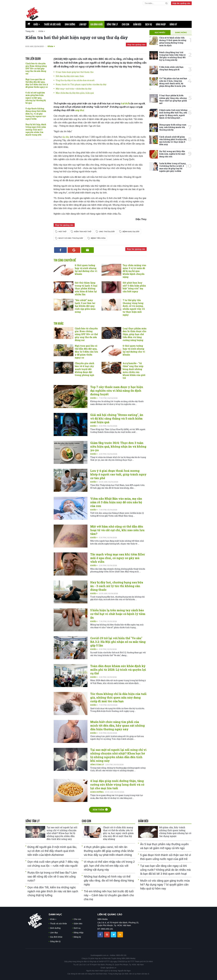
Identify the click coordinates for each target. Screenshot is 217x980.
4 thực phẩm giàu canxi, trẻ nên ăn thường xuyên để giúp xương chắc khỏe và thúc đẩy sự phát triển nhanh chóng (109, 851)
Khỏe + (51, 46)
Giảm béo (137, 24)
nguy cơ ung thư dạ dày (71, 238)
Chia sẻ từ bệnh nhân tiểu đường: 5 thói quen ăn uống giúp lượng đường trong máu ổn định (173, 42)
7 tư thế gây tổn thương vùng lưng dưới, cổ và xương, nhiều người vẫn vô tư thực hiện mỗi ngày (134, 307)
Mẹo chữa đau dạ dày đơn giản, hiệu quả (75, 93)
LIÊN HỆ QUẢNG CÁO (110, 914)
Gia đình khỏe (97, 24)
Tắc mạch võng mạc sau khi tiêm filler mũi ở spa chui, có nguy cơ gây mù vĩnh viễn (118, 558)
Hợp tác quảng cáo (181, 3)
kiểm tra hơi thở (83, 232)
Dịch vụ (149, 24)
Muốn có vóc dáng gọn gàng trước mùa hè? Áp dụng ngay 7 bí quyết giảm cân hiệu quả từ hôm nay (165, 885)
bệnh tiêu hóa (98, 238)
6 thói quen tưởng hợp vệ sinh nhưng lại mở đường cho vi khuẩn (86, 270)
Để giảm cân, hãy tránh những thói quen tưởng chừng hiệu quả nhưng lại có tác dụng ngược (175, 832)
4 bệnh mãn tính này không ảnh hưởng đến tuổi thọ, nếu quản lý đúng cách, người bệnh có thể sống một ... (173, 114)
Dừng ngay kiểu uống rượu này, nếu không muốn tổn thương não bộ (173, 127)
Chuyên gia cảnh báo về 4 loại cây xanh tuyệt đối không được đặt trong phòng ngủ (84, 369)
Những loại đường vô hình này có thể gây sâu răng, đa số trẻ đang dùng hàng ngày (109, 880)
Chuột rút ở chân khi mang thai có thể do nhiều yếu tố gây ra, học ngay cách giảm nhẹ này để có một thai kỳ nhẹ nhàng (118, 833)
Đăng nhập (161, 24)
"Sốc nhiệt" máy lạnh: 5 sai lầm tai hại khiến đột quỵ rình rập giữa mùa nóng (85, 306)
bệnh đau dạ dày (131, 232)
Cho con (126, 24)
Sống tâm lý (112, 24)
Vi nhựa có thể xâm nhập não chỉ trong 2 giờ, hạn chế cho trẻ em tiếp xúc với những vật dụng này (109, 866)
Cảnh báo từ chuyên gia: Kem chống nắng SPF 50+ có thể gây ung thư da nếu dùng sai (36, 69)
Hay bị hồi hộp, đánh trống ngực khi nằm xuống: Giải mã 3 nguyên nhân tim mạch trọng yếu (36, 130)
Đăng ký (173, 24)
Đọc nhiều (160, 32)
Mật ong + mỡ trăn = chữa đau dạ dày (74, 89)
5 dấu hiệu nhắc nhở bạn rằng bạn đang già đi (171, 68)
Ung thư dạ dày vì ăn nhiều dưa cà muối (75, 80)
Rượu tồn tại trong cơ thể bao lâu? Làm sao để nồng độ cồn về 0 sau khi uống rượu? (52, 877)
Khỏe (37, 24)
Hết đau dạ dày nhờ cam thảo (70, 76)
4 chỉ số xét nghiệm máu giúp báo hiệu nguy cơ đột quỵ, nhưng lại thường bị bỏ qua (36, 98)
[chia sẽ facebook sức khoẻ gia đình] (101, 934)
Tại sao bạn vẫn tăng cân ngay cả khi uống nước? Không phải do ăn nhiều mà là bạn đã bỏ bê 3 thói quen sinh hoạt (165, 870)
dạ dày (66, 137)
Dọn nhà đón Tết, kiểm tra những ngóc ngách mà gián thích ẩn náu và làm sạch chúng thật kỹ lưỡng (53, 891)
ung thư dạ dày (107, 232)
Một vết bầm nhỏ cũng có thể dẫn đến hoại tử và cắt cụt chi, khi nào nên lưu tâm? (117, 530)
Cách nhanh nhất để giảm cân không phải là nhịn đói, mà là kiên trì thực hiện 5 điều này (173, 141)
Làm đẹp (83, 24)
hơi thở (125, 104)
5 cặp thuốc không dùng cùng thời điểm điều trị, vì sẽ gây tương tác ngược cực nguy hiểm (36, 114)
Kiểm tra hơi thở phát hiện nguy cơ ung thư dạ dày (77, 37)
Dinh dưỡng (70, 24)
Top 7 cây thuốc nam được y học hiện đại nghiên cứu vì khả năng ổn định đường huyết (117, 391)
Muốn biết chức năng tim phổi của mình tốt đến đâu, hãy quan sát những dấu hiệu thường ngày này (118, 725)
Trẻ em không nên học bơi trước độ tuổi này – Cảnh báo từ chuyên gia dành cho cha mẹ (109, 895)
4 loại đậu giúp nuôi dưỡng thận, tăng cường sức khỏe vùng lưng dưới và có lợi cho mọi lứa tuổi (117, 784)
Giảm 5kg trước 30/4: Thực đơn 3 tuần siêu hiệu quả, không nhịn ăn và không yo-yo (118, 446)
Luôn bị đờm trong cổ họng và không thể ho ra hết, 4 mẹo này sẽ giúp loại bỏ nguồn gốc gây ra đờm (172, 167)
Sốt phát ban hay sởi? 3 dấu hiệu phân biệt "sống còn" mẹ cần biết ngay (134, 287)
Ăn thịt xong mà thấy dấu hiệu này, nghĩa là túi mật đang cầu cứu (172, 154)
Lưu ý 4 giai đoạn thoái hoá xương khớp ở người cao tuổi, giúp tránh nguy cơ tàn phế (118, 474)
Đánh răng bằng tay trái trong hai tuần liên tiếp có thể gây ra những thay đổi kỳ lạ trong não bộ (172, 56)
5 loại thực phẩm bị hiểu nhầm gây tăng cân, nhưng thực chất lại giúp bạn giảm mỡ (173, 99)
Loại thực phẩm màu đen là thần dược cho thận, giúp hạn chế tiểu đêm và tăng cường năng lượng (135, 334)
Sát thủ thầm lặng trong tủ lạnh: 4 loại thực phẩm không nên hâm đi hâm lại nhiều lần (86, 288)
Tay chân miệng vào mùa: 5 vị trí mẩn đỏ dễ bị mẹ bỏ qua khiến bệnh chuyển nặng (134, 271)
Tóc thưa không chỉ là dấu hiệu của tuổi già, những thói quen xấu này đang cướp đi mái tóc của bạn (118, 697)
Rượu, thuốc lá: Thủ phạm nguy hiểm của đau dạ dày (81, 84)
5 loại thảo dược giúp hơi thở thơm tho (75, 72)
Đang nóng (181, 32)
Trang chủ (30, 31)
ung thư (79, 110)
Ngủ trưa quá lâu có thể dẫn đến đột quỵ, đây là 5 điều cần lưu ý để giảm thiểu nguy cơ (37, 83)
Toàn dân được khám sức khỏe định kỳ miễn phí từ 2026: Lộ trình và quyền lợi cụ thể (118, 670)
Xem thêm (100, 810)
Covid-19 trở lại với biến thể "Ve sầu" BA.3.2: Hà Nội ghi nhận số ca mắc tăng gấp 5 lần (118, 642)
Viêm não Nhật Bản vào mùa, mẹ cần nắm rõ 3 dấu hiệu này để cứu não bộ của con (116, 502)
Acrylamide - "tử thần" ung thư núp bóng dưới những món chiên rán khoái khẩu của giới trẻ (134, 370)
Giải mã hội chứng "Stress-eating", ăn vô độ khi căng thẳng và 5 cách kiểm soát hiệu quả (117, 418)
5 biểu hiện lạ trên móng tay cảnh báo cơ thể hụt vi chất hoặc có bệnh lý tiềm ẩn (118, 614)
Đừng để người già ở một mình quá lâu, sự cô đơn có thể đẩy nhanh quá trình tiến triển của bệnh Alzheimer (52, 851)
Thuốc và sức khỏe (52, 24)
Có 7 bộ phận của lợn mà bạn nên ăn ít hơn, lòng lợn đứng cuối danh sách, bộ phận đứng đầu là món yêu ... (168, 83)
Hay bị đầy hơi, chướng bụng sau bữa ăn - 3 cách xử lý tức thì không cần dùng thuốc (117, 586)
